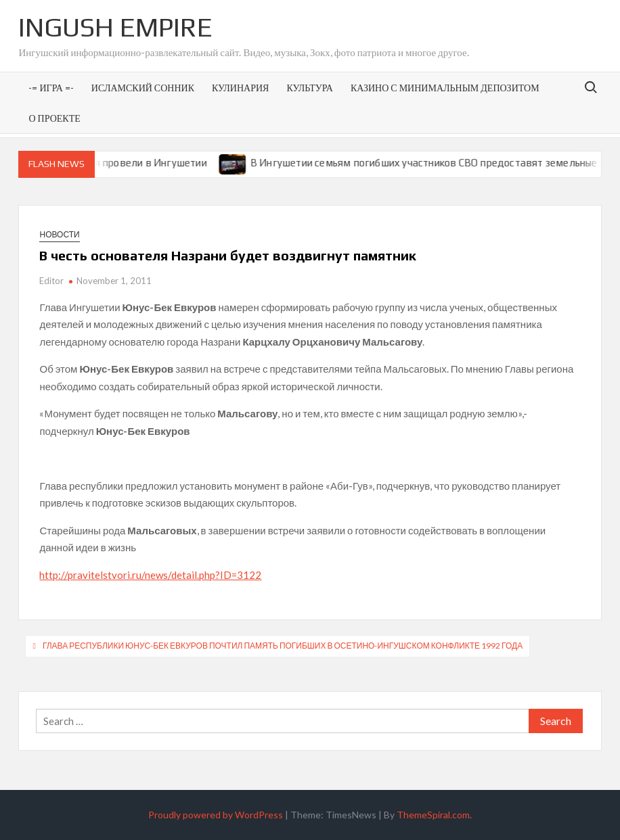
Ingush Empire (115, 27)
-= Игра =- (51, 88)
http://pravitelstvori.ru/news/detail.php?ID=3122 (150, 575)
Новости (59, 234)
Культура (309, 88)
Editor (51, 281)
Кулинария (240, 88)
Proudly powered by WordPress (216, 815)
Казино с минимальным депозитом (445, 88)
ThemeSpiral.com (433, 815)
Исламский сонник (143, 88)
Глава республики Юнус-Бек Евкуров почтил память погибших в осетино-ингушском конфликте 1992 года (283, 646)
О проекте (54, 118)
